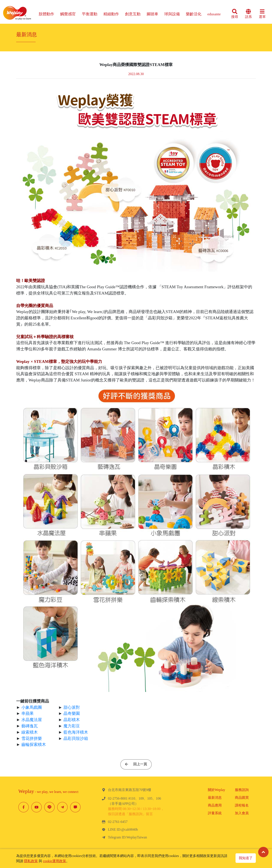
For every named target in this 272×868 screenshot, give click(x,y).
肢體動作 (46, 14)
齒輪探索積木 (34, 744)
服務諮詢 (242, 790)
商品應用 (215, 805)
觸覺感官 (68, 14)
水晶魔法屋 (32, 720)
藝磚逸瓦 (30, 726)
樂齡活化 (194, 14)
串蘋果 (28, 713)
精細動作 (111, 14)
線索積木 (30, 732)
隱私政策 (31, 861)
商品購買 (242, 798)
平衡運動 (90, 14)
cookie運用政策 (55, 861)
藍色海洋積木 (76, 732)
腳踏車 (152, 14)
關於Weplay (217, 790)
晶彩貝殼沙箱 (76, 738)
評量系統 (215, 813)
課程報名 (242, 805)
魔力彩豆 (72, 726)
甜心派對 (72, 707)
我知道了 (246, 858)
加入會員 (242, 813)
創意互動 (133, 14)
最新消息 (215, 798)
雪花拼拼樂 (32, 738)
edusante (214, 14)
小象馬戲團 (32, 707)
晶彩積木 (72, 720)
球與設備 (172, 14)
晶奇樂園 (72, 713)
